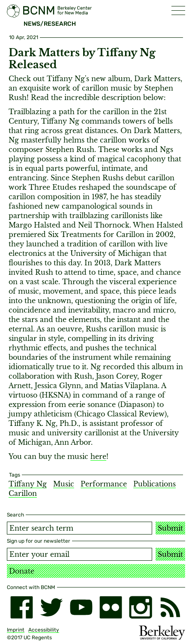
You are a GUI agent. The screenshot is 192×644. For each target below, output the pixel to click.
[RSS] (170, 607)
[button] (178, 11)
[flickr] (111, 607)
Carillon (23, 493)
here (98, 456)
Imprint (16, 630)
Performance (104, 484)
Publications (154, 484)
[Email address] (79, 554)
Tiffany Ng (28, 484)
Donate (22, 571)
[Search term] (79, 528)
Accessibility (44, 630)
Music (64, 484)
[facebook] (22, 607)
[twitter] (51, 607)
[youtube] (81, 607)
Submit (170, 528)
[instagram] (140, 607)
